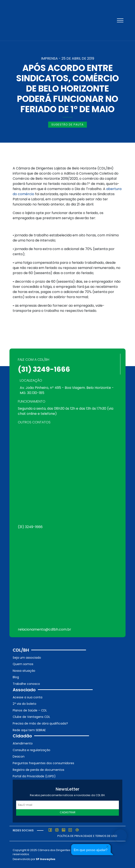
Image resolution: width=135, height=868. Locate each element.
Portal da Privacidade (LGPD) (34, 776)
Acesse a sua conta (28, 697)
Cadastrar (68, 812)
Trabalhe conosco (26, 684)
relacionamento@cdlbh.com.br (44, 629)
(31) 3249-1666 (44, 369)
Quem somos (23, 664)
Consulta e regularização (31, 750)
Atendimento (23, 743)
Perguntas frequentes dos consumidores (43, 763)
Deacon (19, 756)
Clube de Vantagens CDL (31, 717)
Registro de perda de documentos (38, 770)
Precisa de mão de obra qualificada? (40, 723)
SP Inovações (46, 859)
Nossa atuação (24, 671)
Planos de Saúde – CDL (30, 710)
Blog (16, 677)
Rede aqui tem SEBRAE (29, 730)
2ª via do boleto (25, 704)
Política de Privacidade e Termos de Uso (87, 836)
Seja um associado (27, 658)
